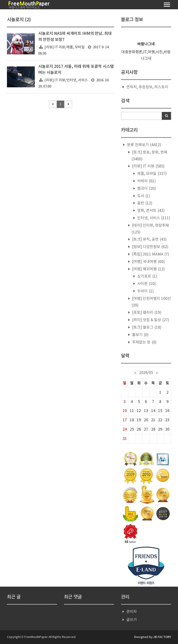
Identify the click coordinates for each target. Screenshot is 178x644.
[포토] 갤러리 (146, 313)
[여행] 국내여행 (148, 262)
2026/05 (146, 373)
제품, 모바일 (151, 174)
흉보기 (140, 335)
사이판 (146, 284)
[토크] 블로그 (146, 327)
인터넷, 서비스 (153, 218)
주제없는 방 (144, 342)
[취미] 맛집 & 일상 (150, 320)
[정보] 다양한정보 (150, 247)
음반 (144, 203)
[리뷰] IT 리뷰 (148, 166)
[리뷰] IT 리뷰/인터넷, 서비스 (66, 80)
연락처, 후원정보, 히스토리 (147, 87)
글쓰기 (132, 620)
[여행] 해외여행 (148, 269)
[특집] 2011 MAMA (150, 254)
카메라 (146, 181)
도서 (143, 196)
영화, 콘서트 (150, 211)
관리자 (132, 612)
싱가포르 (147, 276)
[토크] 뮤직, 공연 (149, 239)
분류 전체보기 (144, 145)
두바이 (145, 291)
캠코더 (146, 189)
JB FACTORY (162, 637)
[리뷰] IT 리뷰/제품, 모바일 (65, 47)
